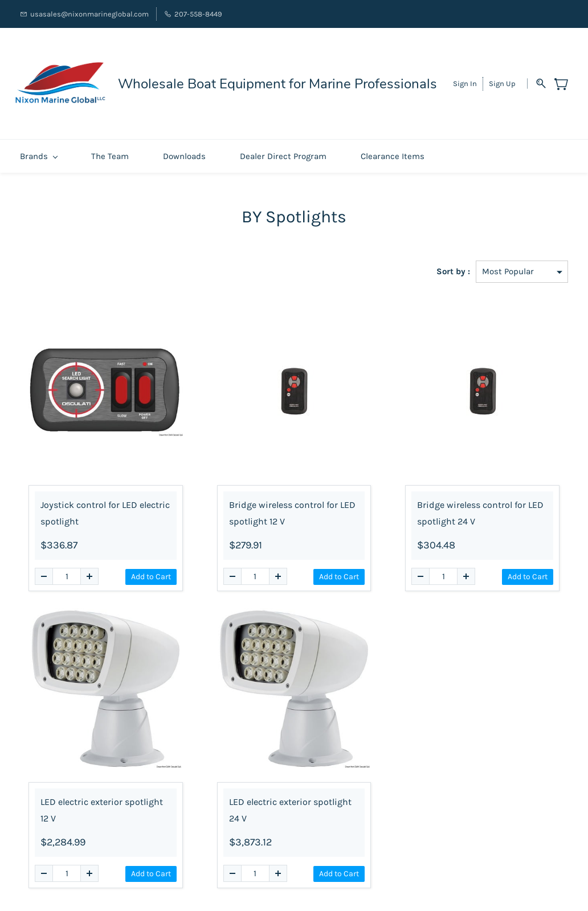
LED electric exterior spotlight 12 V (102, 804)
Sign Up (502, 81)
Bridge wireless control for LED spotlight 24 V (480, 507)
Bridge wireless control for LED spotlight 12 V (292, 507)
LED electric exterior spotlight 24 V (290, 804)
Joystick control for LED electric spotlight (105, 507)
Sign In (465, 81)
